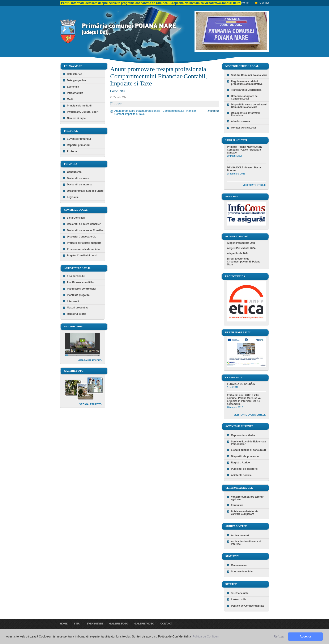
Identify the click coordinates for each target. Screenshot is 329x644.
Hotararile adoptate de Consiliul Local (244, 97)
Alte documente (240, 121)
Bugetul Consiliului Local (82, 256)
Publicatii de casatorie (244, 469)
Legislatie (73, 197)
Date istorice (74, 74)
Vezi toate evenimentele (250, 415)
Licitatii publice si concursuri (248, 450)
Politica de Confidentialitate (247, 606)
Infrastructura (75, 93)
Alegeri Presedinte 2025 (241, 243)
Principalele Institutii (79, 106)
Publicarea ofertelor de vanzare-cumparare (245, 513)
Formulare (237, 505)
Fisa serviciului (76, 276)
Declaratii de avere (78, 178)
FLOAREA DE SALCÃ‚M (241, 384)
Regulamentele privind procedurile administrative (247, 83)
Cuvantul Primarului (79, 139)
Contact (264, 3)
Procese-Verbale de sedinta (83, 249)
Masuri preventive (78, 308)
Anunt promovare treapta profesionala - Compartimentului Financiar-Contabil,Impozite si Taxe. (156, 112)
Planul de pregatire (78, 295)
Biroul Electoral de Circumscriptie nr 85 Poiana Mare (244, 262)
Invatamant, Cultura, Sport (83, 112)
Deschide (213, 111)
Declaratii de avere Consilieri (84, 224)
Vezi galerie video (90, 360)
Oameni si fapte (76, 118)
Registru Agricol (241, 463)
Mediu (71, 99)
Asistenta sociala (241, 475)
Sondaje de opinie (242, 572)
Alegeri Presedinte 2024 (241, 248)
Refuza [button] (279, 636)
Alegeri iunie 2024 (238, 253)
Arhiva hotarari (240, 535)
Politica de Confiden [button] (206, 636)
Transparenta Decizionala (246, 90)
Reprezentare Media (243, 435)
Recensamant (239, 565)
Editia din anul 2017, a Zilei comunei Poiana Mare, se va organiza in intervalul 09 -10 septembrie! (244, 400)
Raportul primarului (79, 145)
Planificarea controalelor (82, 289)
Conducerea (74, 172)
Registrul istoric (76, 314)
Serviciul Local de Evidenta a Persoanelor (248, 443)
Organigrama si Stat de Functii (85, 191)
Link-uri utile (239, 599)
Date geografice (76, 80)
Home (245, 3)
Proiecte (72, 151)
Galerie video (144, 624)
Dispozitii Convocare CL (81, 237)
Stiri (123, 91)
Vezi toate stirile (254, 185)
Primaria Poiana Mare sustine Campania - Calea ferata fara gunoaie (245, 150)
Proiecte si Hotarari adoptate (84, 243)
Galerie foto (119, 624)
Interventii (73, 301)
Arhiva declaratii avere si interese (246, 543)
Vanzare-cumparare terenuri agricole (248, 498)
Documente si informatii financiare (245, 114)
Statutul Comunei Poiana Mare (249, 75)
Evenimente (95, 624)
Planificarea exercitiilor (81, 282)
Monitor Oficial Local (243, 128)
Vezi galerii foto (90, 404)
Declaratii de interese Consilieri (86, 230)
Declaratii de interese (80, 185)
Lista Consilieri (76, 218)
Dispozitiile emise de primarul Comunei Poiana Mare (249, 106)
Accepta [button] (305, 636)
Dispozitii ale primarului (245, 456)
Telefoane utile (240, 593)
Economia (73, 87)
